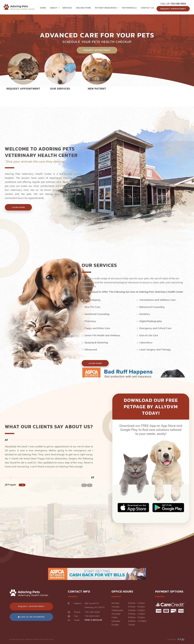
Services (67, 8)
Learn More (18, 207)
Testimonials (129, 8)
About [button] (54, 8)
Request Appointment (173, 9)
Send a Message (93, 620)
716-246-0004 (178, 4)
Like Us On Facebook (31, 617)
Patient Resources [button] (106, 8)
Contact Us (147, 8)
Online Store (83, 8)
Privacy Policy (49, 639)
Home (43, 8)
